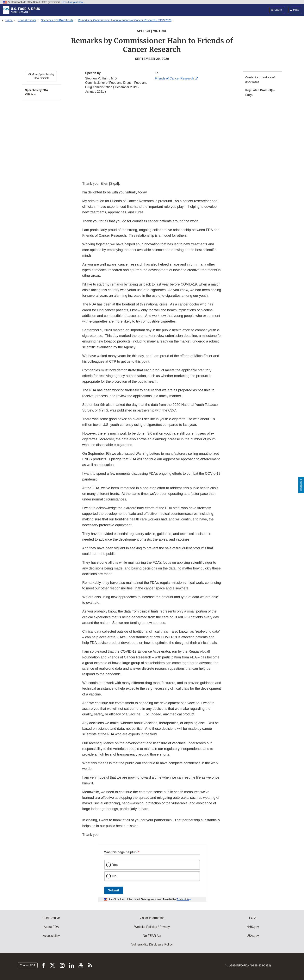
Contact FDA (28, 965)
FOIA (253, 918)
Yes (115, 865)
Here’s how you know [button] (73, 2)
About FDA (51, 927)
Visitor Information (152, 918)
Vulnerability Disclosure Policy (152, 944)
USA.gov (253, 936)
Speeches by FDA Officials (57, 20)
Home (9, 20)
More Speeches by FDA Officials (41, 76)
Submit (114, 890)
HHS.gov (253, 927)
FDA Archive (51, 918)
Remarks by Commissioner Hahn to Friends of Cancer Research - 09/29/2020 (125, 20)
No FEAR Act (152, 936)
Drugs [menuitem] (249, 95)
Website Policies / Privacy (152, 927)
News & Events (27, 20)
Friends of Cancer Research (174, 78)
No (115, 876)
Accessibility (51, 936)
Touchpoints (183, 899)
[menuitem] (263, 81)
